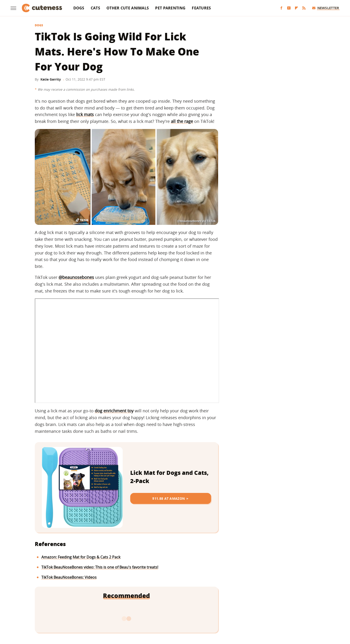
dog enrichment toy (114, 411)
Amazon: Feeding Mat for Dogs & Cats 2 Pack (81, 557)
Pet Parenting (170, 8)
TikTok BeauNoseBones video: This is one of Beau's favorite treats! (100, 567)
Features (201, 8)
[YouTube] (289, 8)
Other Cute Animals (128, 8)
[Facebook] (281, 8)
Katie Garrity (51, 79)
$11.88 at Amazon (169, 498)
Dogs (79, 8)
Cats (95, 8)
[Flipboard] (296, 8)
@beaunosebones (76, 277)
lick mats (85, 114)
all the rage (182, 121)
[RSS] (304, 8)
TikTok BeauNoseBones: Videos (69, 577)
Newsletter (326, 8)
